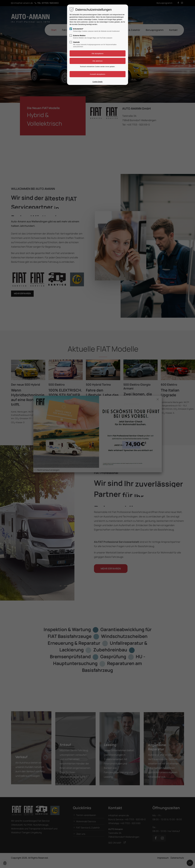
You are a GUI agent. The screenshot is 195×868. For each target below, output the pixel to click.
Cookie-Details (97, 82)
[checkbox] (71, 29)
